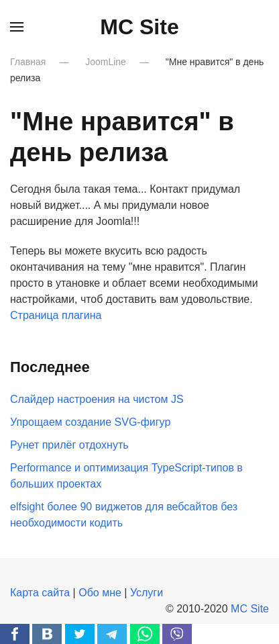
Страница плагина (56, 315)
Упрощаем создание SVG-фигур (90, 422)
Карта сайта (40, 593)
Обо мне (100, 593)
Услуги (147, 593)
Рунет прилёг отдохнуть (69, 445)
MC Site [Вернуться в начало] (139, 27)
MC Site (250, 609)
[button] (17, 27)
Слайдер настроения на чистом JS (97, 399)
